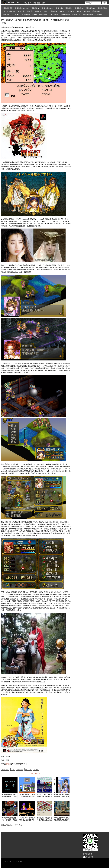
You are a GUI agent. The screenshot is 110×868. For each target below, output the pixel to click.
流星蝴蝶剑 (26, 14)
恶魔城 (34, 14)
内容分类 (20, 769)
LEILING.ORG (10, 861)
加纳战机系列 (65, 14)
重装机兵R (69, 8)
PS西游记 (5, 769)
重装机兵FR (96, 11)
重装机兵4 (59, 8)
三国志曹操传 (54, 14)
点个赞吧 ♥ (36, 773)
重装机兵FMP (91, 8)
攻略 (39, 3)
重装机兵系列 (8, 8)
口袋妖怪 (38, 11)
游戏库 (36, 769)
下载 (34, 3)
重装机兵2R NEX (48, 8)
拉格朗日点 (76, 14)
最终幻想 (30, 11)
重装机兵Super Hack (22, 8)
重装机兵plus (79, 8)
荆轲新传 (54, 11)
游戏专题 (28, 769)
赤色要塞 (71, 11)
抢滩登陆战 (43, 14)
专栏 (43, 3)
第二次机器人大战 (9, 11)
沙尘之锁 (99, 14)
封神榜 (46, 11)
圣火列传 (62, 11)
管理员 (8, 764)
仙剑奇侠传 (16, 14)
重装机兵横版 (103, 8)
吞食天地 (21, 11)
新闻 (30, 3)
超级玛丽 (87, 11)
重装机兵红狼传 (88, 14)
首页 (25, 3)
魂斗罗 (79, 11)
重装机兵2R (35, 8)
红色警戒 (6, 14)
